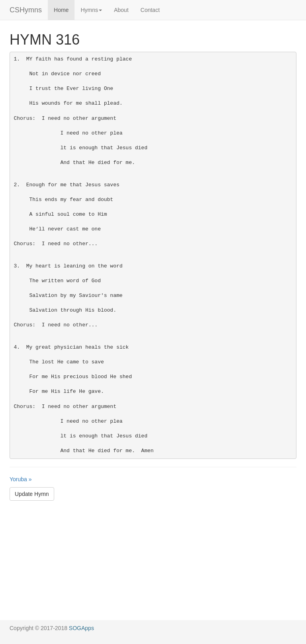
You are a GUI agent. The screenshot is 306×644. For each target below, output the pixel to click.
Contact (150, 10)
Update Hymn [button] (32, 494)
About (121, 10)
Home (61, 10)
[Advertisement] (153, 564)
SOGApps (81, 628)
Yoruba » (21, 479)
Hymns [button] (91, 10)
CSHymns (26, 10)
